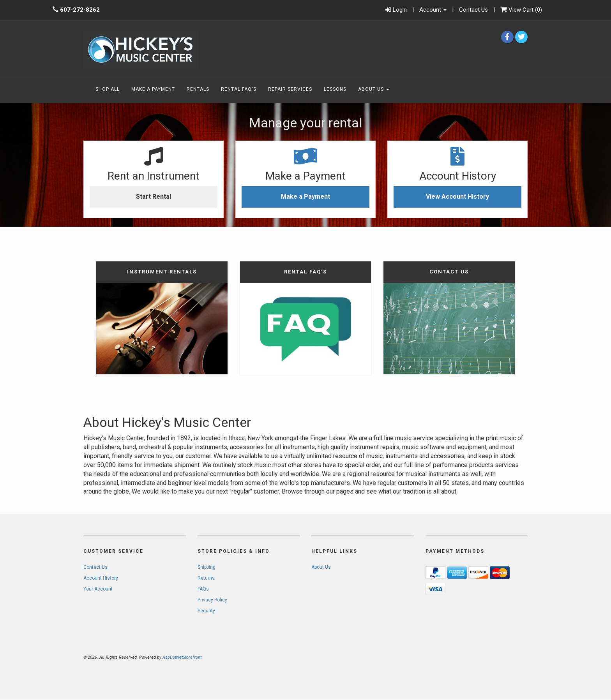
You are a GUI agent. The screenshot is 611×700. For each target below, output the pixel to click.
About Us (374, 89)
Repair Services (290, 89)
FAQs (203, 589)
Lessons (335, 89)
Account (433, 10)
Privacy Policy (212, 600)
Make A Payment (153, 89)
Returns (206, 578)
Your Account (98, 589)
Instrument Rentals (162, 272)
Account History (101, 578)
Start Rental (154, 197)
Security (206, 611)
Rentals (198, 89)
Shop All (108, 89)
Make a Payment (305, 197)
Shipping (207, 567)
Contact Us (473, 10)
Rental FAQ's (239, 89)
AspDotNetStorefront (182, 657)
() (521, 10)
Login (396, 10)
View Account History (457, 197)
